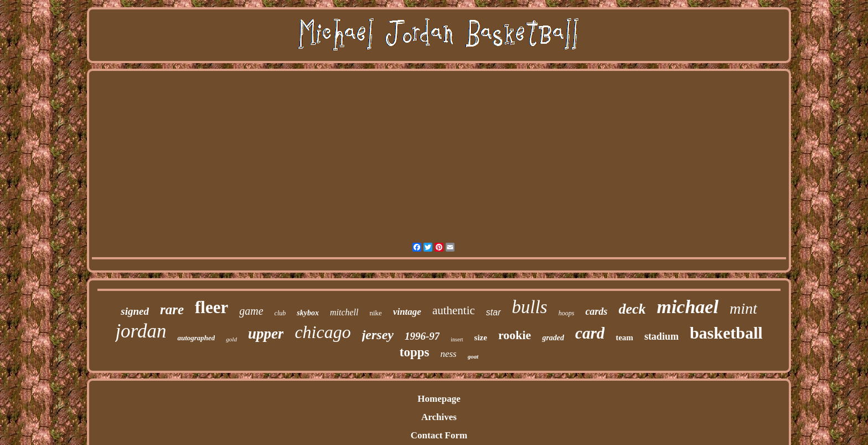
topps (415, 352)
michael (687, 307)
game (251, 311)
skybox (308, 313)
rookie (515, 335)
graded (553, 338)
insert (457, 339)
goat (473, 356)
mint (743, 308)
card (590, 333)
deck (632, 309)
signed (135, 311)
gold (231, 339)
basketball (726, 333)
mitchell (344, 312)
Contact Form (439, 435)
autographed (196, 338)
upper (266, 334)
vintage (407, 312)
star (494, 312)
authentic (454, 310)
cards (596, 311)
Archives (439, 417)
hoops (567, 313)
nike (375, 313)
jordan (141, 331)
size (481, 337)
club (280, 313)
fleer (211, 307)
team (624, 337)
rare (172, 310)
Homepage (439, 399)
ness (448, 354)
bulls (530, 307)
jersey (378, 335)
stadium (662, 336)
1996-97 (422, 336)
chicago (322, 332)
